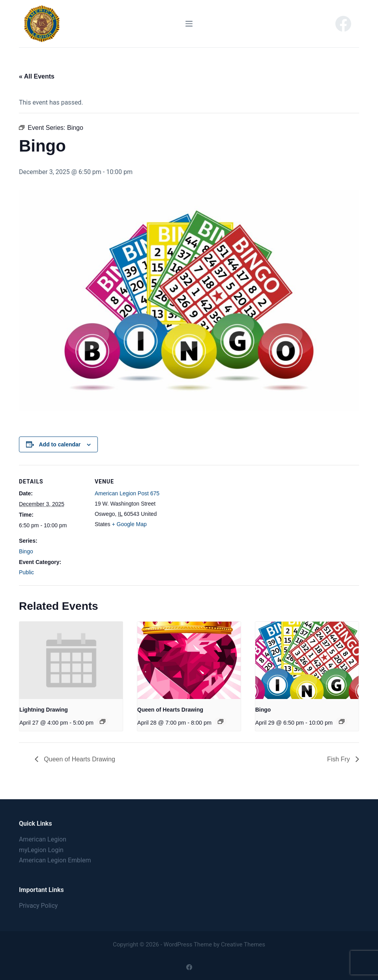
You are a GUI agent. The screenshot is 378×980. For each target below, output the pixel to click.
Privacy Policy (38, 906)
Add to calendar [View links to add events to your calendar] (60, 444)
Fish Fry (339, 759)
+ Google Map (129, 524)
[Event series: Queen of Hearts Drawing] (221, 721)
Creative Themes (243, 944)
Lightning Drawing (44, 710)
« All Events (37, 76)
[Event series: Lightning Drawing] (103, 721)
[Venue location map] (212, 520)
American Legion (43, 839)
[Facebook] (343, 24)
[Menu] (189, 24)
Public (26, 572)
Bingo (26, 551)
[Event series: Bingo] (342, 721)
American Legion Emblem (55, 860)
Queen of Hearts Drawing (170, 710)
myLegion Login (41, 850)
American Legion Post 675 (127, 493)
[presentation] (71, 661)
